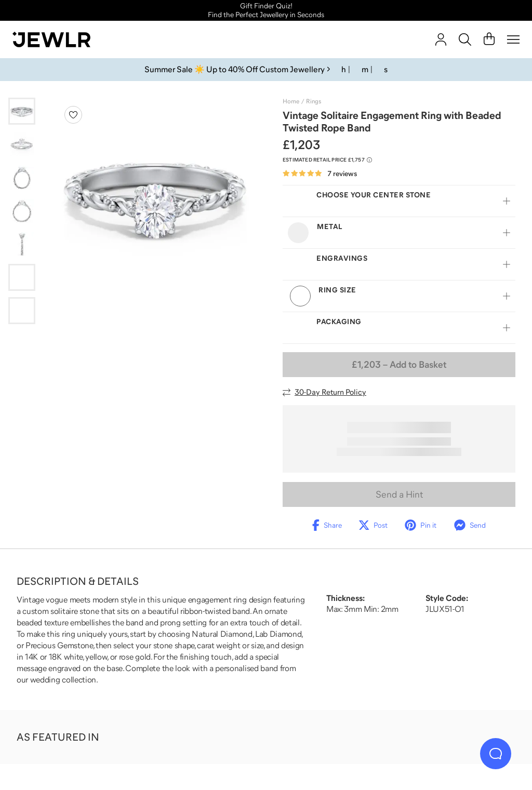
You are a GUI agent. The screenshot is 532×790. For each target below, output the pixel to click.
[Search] (465, 39)
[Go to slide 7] (22, 311)
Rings (314, 101)
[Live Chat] (496, 754)
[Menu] (513, 39)
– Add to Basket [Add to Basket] (399, 365)
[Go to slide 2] (22, 144)
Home (291, 101)
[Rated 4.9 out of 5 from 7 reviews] (320, 174)
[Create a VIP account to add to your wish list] (73, 115)
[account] (441, 39)
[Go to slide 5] (22, 244)
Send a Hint (399, 494)
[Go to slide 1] (22, 111)
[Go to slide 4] (22, 211)
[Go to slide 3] (22, 178)
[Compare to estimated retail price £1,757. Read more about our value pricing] (327, 160)
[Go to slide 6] (22, 277)
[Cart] (489, 39)
